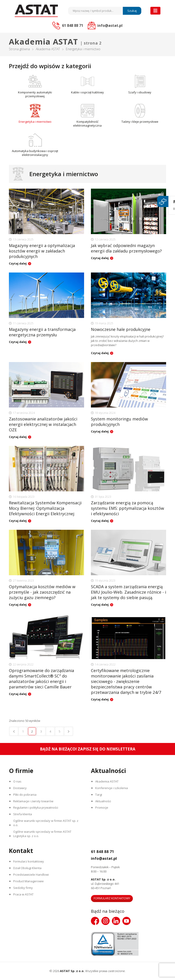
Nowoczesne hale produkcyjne (121, 329)
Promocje (102, 808)
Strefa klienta (23, 814)
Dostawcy (20, 788)
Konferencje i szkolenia (112, 788)
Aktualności (104, 801)
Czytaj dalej (18, 263)
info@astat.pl (108, 858)
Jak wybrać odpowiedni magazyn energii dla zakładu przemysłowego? (126, 248)
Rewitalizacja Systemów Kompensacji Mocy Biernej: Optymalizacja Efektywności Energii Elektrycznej (45, 508)
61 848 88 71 (105, 851)
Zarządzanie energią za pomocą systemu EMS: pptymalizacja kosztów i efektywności (127, 508)
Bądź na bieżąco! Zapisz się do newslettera (88, 749)
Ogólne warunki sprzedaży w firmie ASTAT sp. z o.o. (46, 823)
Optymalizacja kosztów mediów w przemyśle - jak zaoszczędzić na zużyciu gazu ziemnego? (42, 592)
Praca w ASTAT (24, 895)
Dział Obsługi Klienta (28, 868)
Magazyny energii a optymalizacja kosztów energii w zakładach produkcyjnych (42, 251)
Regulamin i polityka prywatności (36, 808)
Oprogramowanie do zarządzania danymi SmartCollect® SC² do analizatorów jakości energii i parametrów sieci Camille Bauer (41, 679)
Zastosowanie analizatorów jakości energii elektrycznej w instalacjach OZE (43, 424)
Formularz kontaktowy (29, 862)
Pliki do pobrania (25, 795)
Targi (99, 795)
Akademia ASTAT (48, 49)
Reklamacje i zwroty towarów (34, 801)
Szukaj (132, 11)
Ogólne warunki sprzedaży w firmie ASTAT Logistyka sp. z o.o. (43, 834)
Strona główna (19, 49)
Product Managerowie (29, 881)
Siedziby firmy (23, 888)
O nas (18, 781)
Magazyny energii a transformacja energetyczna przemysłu (42, 332)
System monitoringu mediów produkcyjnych (119, 422)
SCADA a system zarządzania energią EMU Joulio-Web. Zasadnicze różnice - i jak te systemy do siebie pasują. (129, 592)
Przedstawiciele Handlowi (31, 875)
